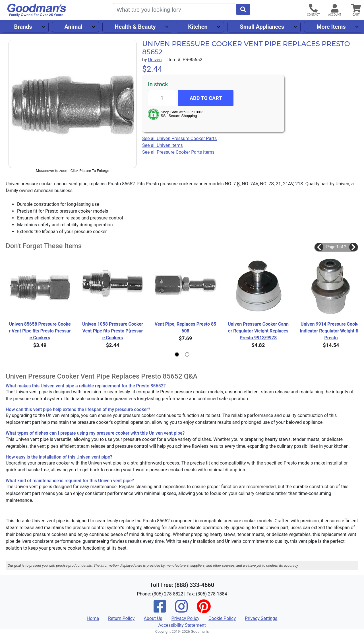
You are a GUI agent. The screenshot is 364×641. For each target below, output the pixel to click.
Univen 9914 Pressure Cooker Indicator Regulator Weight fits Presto (331, 331)
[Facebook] (160, 610)
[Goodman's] (37, 10)
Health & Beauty (135, 27)
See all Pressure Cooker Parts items (178, 152)
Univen (155, 60)
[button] (319, 247)
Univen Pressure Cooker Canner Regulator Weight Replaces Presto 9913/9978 (259, 331)
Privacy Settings (261, 618)
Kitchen (198, 27)
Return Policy (121, 618)
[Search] (174, 10)
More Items (331, 27)
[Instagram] (181, 610)
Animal (73, 27)
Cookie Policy (222, 618)
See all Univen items (163, 145)
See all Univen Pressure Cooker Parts (179, 138)
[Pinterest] (204, 610)
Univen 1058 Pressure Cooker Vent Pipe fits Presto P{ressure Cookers (113, 331)
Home (93, 618)
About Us (153, 618)
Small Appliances (262, 27)
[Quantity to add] (162, 98)
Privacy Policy (186, 618)
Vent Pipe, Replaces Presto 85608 (186, 327)
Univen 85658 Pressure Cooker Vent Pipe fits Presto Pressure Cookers (40, 331)
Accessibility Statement (182, 625)
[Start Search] (243, 9)
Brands (23, 27)
